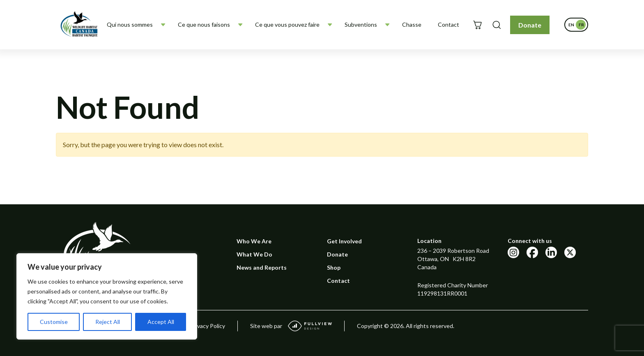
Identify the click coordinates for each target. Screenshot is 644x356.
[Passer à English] (571, 25)
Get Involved (344, 241)
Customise (54, 322)
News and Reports (262, 267)
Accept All (161, 322)
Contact (448, 24)
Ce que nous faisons (204, 24)
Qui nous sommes (130, 24)
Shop (334, 267)
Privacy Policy (208, 326)
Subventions (361, 24)
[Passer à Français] (581, 25)
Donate (530, 25)
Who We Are (254, 241)
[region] (107, 296)
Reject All (108, 322)
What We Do (254, 254)
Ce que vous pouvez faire (287, 24)
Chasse (412, 24)
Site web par (291, 326)
